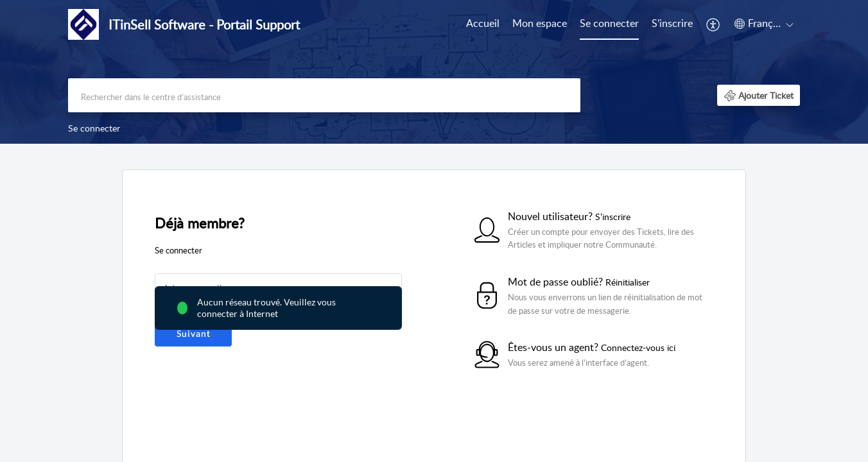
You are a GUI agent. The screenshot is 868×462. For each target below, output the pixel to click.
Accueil (483, 23)
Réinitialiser (628, 282)
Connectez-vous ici (638, 347)
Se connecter (609, 23)
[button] (714, 24)
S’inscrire (672, 23)
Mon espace (540, 23)
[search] (324, 95)
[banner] (434, 72)
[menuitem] (483, 24)
